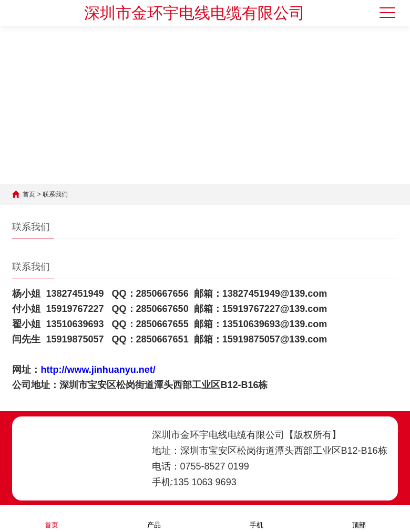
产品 (154, 518)
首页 (29, 194)
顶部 (359, 518)
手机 (257, 518)
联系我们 (55, 194)
